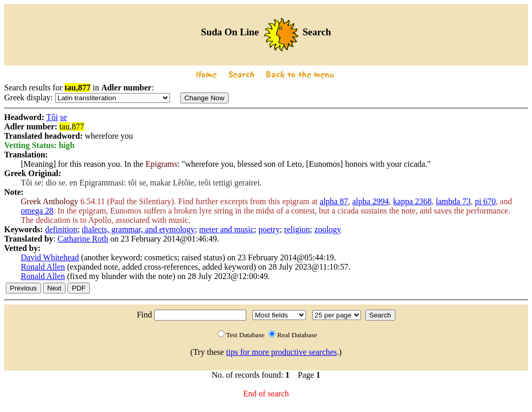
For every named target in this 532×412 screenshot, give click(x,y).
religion (297, 229)
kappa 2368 (413, 201)
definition (61, 229)
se (64, 117)
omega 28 (37, 211)
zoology (328, 229)
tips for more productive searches (281, 352)
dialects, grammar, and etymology (138, 229)
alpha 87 (334, 201)
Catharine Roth (83, 239)
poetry (269, 229)
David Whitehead (50, 257)
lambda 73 (453, 201)
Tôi (52, 117)
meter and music (227, 229)
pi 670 (485, 201)
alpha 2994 (371, 201)
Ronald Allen (43, 267)
